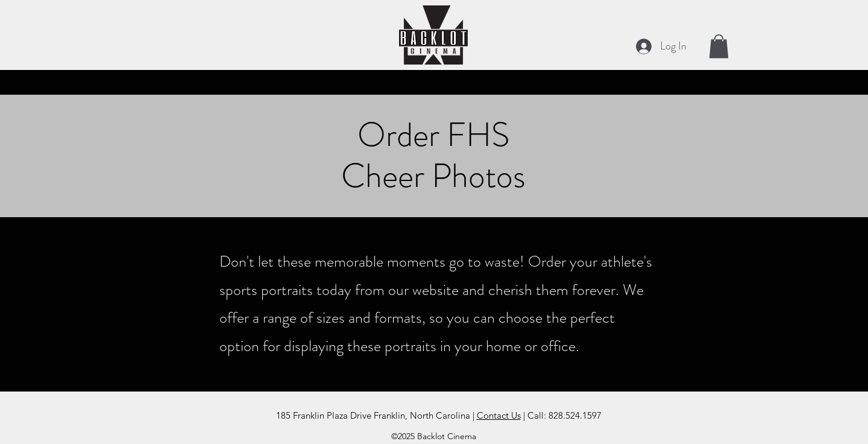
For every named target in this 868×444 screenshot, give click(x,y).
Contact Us (499, 415)
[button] (719, 46)
